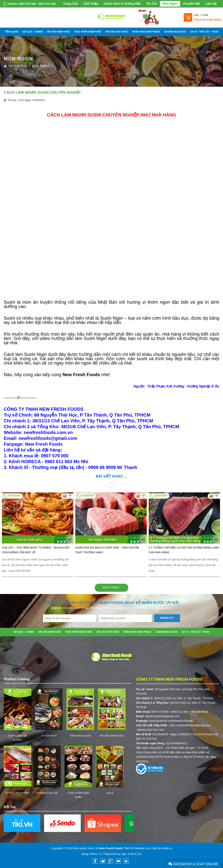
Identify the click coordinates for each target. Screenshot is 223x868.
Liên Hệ (211, 4)
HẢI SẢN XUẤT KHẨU (117, 32)
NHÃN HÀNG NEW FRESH (146, 32)
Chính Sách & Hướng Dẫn (122, 4)
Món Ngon (170, 4)
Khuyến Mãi (191, 4)
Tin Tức (152, 4)
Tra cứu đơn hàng (208, 20)
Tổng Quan (12, 32)
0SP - (201, 15)
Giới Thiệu (91, 4)
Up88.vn (167, 848)
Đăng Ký (167, 618)
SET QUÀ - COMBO (33, 32)
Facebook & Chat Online (193, 864)
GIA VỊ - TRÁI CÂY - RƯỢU (204, 32)
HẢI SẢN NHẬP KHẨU (59, 32)
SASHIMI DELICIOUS (175, 32)
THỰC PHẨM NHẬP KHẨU (88, 32)
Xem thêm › (111, 587)
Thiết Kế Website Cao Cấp (140, 848)
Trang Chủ (70, 4)
